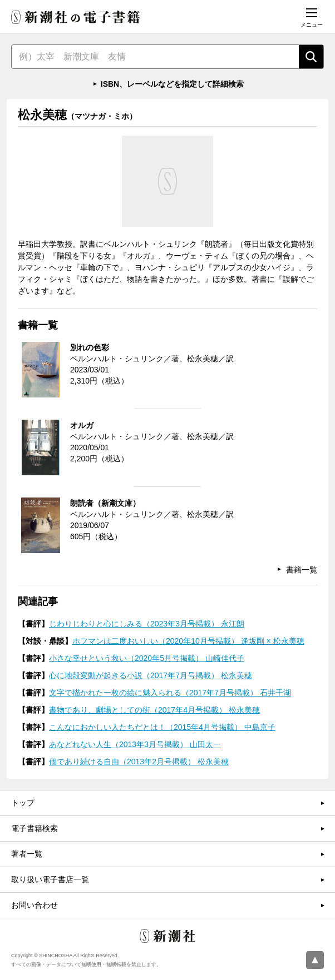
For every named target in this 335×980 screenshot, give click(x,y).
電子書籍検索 (35, 828)
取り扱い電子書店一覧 (50, 879)
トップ (23, 803)
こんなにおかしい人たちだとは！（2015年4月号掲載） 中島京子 (162, 727)
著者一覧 (27, 854)
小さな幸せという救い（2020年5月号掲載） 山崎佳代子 (147, 658)
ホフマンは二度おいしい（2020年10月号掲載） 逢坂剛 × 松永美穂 (188, 641)
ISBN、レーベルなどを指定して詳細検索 (172, 84)
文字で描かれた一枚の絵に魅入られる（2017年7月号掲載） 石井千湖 (170, 693)
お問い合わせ (35, 905)
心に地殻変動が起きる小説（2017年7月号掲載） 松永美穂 (151, 675)
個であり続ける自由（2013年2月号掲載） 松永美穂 (139, 762)
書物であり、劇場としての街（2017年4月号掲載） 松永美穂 (154, 710)
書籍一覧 (302, 570)
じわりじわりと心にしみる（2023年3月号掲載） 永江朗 (147, 624)
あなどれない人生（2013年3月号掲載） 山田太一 (135, 744)
